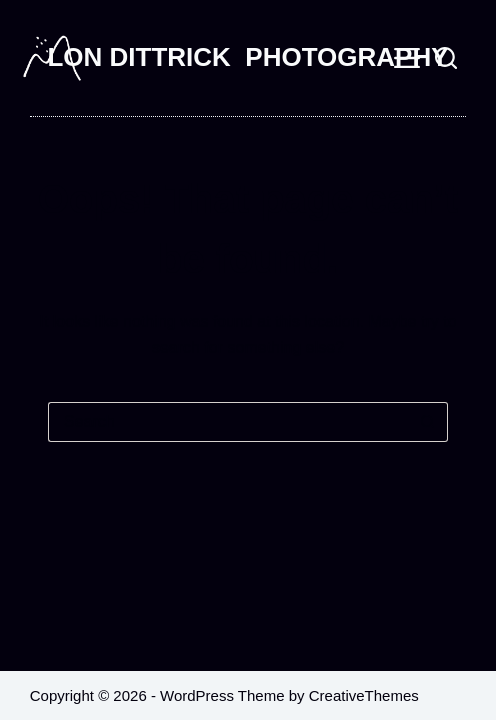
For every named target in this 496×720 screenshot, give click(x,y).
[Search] (446, 58)
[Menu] (407, 58)
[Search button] (428, 422)
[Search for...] (228, 422)
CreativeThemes (364, 695)
